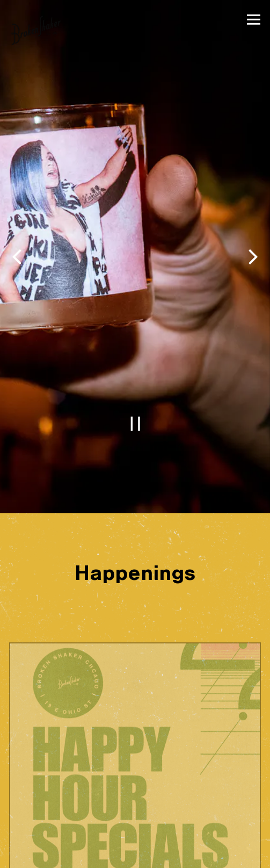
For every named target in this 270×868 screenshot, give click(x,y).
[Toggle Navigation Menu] (254, 20)
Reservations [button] (135, 857)
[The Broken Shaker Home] (36, 30)
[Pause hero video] (135, 397)
